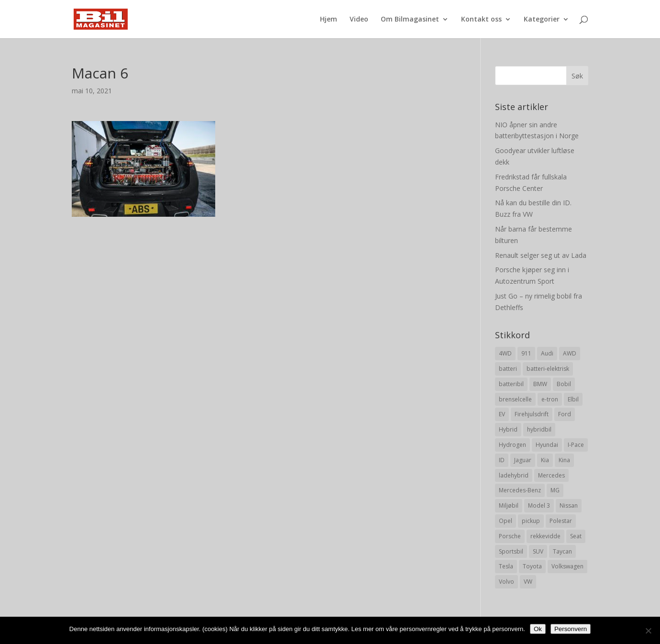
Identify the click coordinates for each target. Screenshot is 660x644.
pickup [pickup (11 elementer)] (531, 521)
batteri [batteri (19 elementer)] (508, 369)
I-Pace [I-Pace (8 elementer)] (576, 445)
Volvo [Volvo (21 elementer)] (506, 582)
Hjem (329, 20)
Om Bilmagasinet (410, 20)
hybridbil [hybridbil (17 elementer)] (539, 429)
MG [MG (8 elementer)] (555, 490)
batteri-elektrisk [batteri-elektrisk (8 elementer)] (548, 369)
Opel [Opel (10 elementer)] (506, 521)
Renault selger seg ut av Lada (541, 255)
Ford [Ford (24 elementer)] (565, 414)
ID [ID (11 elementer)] (502, 460)
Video (359, 20)
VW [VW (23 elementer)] (528, 582)
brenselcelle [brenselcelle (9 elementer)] (515, 399)
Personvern (571, 629)
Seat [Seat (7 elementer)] (576, 536)
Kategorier (542, 20)
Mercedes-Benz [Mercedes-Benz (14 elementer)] (520, 490)
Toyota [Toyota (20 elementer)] (532, 566)
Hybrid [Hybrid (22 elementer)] (508, 429)
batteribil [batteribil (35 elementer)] (511, 384)
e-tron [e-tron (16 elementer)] (550, 399)
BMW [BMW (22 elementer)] (540, 384)
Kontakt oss (481, 20)
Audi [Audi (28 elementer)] (547, 353)
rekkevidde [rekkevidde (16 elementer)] (545, 536)
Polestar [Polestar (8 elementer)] (561, 521)
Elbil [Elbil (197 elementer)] (573, 399)
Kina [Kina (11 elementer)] (564, 460)
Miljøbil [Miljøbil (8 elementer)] (509, 505)
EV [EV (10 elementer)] (502, 414)
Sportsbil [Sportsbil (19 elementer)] (511, 551)
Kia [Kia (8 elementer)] (545, 460)
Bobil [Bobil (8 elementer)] (564, 384)
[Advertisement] (262, 284)
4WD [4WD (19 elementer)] (505, 353)
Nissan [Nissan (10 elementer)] (569, 505)
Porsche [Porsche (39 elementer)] (510, 536)
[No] (648, 631)
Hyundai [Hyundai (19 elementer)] (547, 445)
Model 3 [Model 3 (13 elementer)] (539, 505)
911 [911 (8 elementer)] (526, 353)
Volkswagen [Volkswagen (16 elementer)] (567, 566)
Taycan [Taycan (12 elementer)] (562, 551)
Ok (538, 629)
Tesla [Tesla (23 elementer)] (506, 566)
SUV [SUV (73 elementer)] (538, 551)
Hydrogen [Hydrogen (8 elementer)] (512, 445)
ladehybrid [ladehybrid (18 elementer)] (514, 475)
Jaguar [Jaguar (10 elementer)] (523, 460)
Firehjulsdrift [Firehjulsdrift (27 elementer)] (532, 414)
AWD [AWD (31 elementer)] (570, 353)
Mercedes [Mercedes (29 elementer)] (551, 475)
